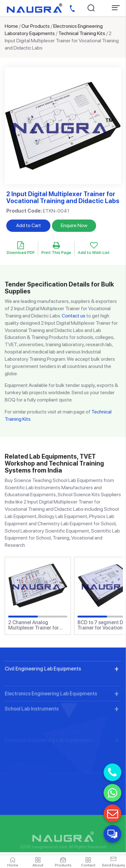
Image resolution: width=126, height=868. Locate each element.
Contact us (74, 316)
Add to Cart (29, 225)
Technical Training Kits (82, 33)
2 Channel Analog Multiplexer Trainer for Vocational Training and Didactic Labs (35, 625)
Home (11, 26)
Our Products (36, 26)
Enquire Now (74, 225)
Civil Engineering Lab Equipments (43, 694)
